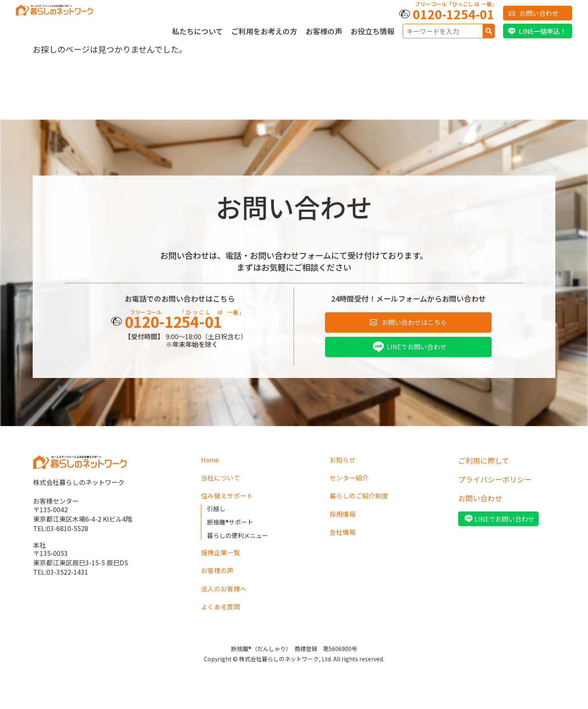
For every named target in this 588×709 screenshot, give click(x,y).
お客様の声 (324, 31)
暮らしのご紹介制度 (363, 501)
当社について (223, 482)
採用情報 (344, 520)
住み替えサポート (230, 501)
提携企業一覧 (223, 559)
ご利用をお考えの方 (264, 31)
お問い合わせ (539, 13)
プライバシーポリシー (495, 482)
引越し (217, 514)
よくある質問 (223, 616)
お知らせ (344, 464)
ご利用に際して (484, 464)
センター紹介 (352, 482)
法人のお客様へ (227, 597)
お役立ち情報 (372, 31)
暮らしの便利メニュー (240, 541)
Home (211, 464)
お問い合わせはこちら (414, 323)
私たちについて (197, 31)
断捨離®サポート (232, 528)
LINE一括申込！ (542, 31)
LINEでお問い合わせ (417, 349)
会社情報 (344, 539)
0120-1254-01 (454, 14)
